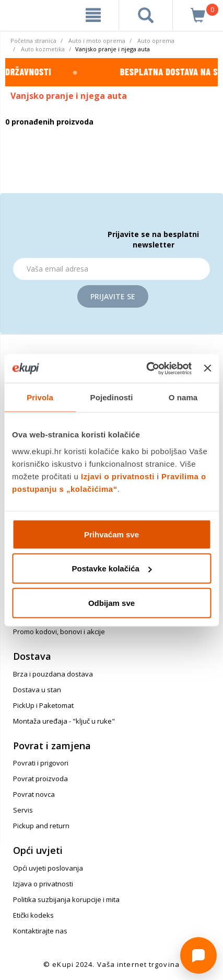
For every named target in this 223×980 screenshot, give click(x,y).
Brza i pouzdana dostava (53, 674)
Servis (23, 810)
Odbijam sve (111, 602)
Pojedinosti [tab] (112, 397)
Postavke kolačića (112, 568)
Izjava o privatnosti (43, 884)
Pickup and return (41, 826)
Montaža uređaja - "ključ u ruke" (64, 721)
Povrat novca (34, 794)
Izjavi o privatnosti (118, 476)
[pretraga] (146, 15)
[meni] (93, 15)
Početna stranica (33, 41)
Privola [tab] (40, 397)
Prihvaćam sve (111, 534)
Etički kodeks (33, 915)
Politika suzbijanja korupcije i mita (66, 899)
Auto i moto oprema (97, 41)
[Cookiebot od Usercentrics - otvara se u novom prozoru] (146, 368)
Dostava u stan (37, 690)
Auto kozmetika (43, 49)
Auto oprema (156, 41)
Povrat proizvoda (40, 779)
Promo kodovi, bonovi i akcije (59, 632)
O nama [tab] (183, 397)
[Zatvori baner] (207, 368)
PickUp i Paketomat (43, 705)
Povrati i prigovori (41, 763)
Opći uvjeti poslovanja (48, 868)
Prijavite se (113, 296)
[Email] (111, 269)
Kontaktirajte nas (40, 931)
